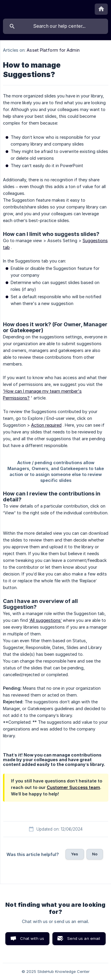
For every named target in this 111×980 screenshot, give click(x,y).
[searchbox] (55, 26)
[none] (101, 9)
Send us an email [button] (84, 938)
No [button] (95, 854)
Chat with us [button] (32, 938)
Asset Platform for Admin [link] (53, 50)
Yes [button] (75, 854)
